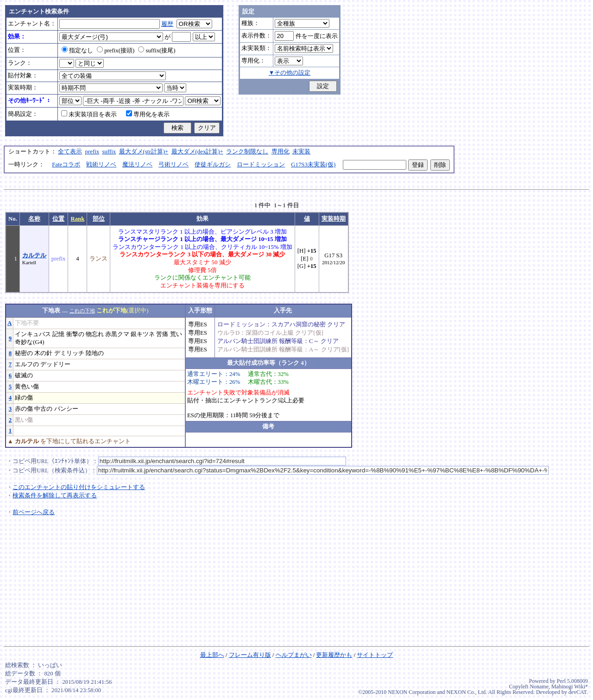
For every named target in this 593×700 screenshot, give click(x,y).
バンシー (66, 409)
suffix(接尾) (157, 51)
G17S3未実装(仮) (313, 165)
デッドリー (55, 364)
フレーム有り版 (250, 655)
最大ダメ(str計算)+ (144, 152)
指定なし (77, 51)
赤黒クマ (117, 334)
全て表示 (70, 152)
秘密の (24, 353)
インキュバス (33, 334)
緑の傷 (24, 398)
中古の (43, 409)
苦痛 (162, 334)
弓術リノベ (173, 165)
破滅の (24, 375)
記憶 (58, 334)
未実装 (301, 152)
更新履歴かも (334, 655)
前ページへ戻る (34, 512)
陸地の (95, 353)
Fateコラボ (66, 165)
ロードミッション (261, 165)
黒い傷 (24, 420)
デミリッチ (69, 353)
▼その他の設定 (290, 73)
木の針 (43, 353)
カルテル (34, 255)
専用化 (281, 152)
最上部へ (212, 655)
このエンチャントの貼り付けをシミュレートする (79, 487)
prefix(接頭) (116, 51)
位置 (58, 219)
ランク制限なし (247, 152)
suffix (109, 152)
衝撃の (75, 334)
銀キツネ (143, 334)
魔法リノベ (137, 165)
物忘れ (95, 334)
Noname (539, 687)
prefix (92, 152)
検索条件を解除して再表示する (55, 496)
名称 (34, 219)
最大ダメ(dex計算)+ (197, 152)
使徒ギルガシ (213, 165)
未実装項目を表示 (89, 115)
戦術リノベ (101, 165)
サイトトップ (375, 655)
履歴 (167, 24)
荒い (176, 334)
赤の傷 (24, 409)
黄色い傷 (27, 387)
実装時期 (334, 219)
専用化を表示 (148, 115)
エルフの (27, 364)
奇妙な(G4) (29, 342)
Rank (77, 219)
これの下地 (82, 311)
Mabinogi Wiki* (570, 687)
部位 (99, 219)
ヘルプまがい (294, 655)
